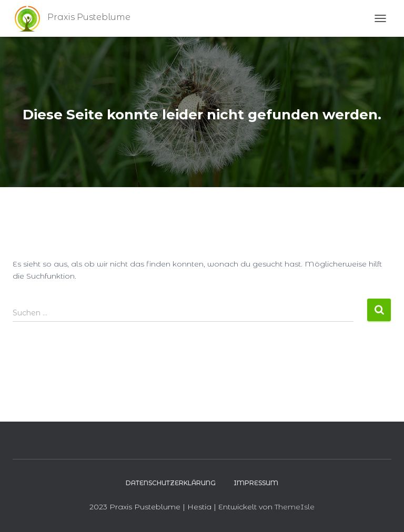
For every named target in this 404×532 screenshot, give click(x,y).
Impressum (256, 483)
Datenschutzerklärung (171, 483)
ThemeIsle (295, 507)
